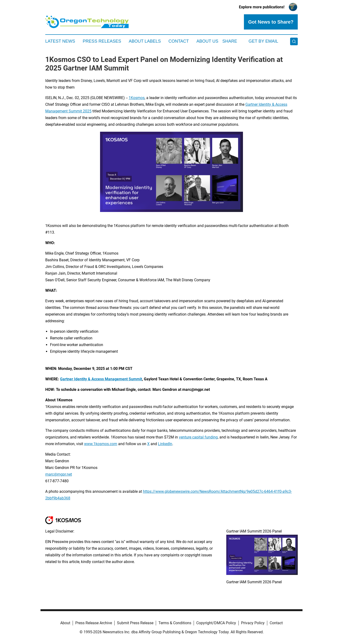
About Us (207, 41)
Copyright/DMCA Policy (216, 623)
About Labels (145, 41)
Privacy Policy (253, 623)
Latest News (60, 41)
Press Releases (102, 41)
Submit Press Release (135, 623)
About (65, 623)
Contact (179, 41)
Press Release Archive (94, 623)
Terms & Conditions (175, 623)
